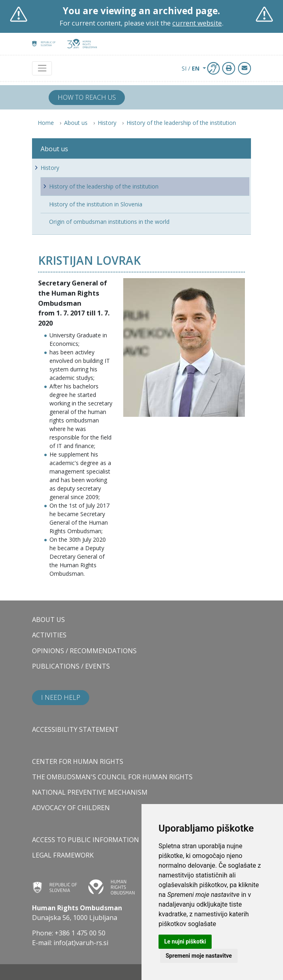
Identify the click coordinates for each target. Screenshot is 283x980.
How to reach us (87, 97)
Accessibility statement (75, 729)
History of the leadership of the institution (181, 123)
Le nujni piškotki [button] (185, 941)
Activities (49, 635)
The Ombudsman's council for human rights (112, 777)
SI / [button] (191, 68)
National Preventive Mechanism (90, 792)
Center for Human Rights (78, 761)
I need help (61, 697)
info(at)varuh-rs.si (81, 943)
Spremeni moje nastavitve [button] (199, 956)
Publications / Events (71, 666)
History (107, 123)
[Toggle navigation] (42, 68)
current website (197, 23)
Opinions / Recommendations (84, 651)
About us (76, 123)
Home (46, 123)
